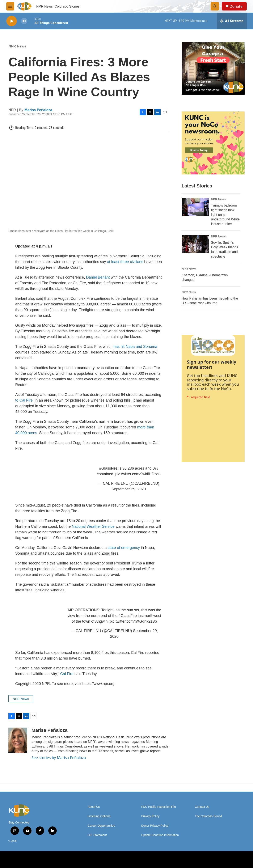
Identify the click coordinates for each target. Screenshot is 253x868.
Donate (236, 6)
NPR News (17, 46)
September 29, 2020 (129, 489)
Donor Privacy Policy (155, 826)
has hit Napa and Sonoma (135, 347)
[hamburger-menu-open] (10, 6)
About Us (94, 807)
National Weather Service (93, 526)
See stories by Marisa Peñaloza (59, 758)
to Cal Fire (24, 400)
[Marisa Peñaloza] (18, 740)
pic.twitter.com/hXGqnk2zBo (133, 621)
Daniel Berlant (98, 277)
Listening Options (99, 816)
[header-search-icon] (215, 6)
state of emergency (124, 548)
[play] (12, 21)
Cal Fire (67, 674)
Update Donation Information (160, 835)
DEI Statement (97, 835)
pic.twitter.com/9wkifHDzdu (138, 474)
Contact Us (202, 807)
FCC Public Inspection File (159, 807)
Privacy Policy (150, 816)
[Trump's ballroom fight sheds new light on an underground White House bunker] (195, 207)
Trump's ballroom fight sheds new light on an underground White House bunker (225, 215)
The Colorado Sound (208, 816)
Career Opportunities (101, 826)
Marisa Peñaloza (38, 110)
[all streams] (232, 21)
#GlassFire (108, 468)
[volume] (24, 21)
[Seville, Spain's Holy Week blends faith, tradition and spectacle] (195, 244)
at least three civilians (125, 262)
